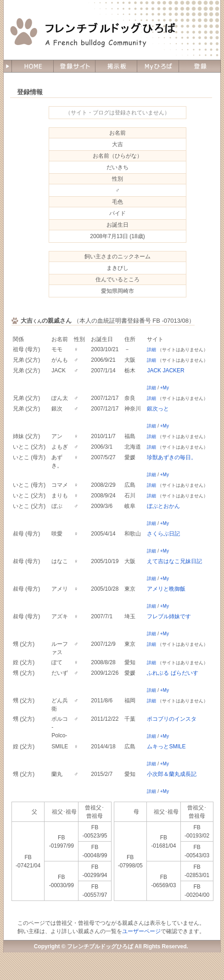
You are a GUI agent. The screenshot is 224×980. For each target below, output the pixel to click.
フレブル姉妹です (169, 616)
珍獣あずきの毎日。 (172, 457)
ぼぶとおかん (163, 506)
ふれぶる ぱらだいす (172, 673)
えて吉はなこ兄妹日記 (174, 561)
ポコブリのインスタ (172, 719)
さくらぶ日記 (163, 534)
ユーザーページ (141, 931)
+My (165, 388)
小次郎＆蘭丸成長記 (172, 774)
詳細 (151, 350)
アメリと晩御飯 (166, 589)
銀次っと (158, 409)
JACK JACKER (165, 370)
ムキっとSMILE (166, 746)
